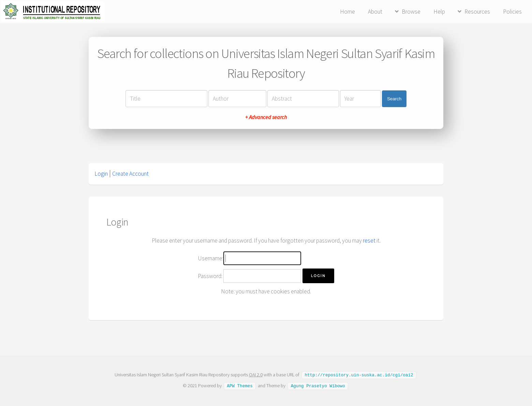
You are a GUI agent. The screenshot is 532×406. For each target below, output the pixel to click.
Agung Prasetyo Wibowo (318, 385)
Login (101, 174)
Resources (477, 12)
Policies (512, 12)
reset (369, 241)
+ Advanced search (266, 117)
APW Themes (240, 385)
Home (348, 12)
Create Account (130, 174)
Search (394, 99)
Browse (411, 12)
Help (439, 12)
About (375, 12)
